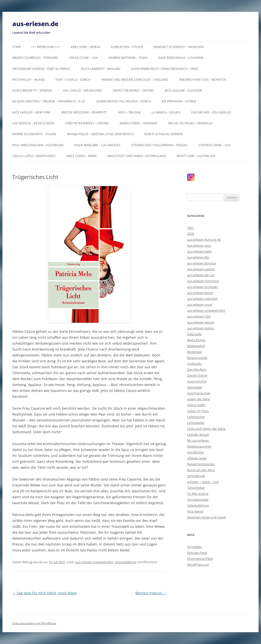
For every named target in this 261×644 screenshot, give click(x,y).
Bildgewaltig (196, 346)
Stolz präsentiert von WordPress (34, 623)
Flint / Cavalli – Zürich (73, 80)
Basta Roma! (196, 340)
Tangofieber (196, 488)
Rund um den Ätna (201, 470)
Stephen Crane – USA (215, 145)
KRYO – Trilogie (129, 112)
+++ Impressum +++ (45, 47)
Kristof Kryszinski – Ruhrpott (84, 112)
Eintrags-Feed (197, 553)
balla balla (194, 334)
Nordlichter (196, 452)
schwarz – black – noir (203, 482)
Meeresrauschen (199, 446)
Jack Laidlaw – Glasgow (183, 90)
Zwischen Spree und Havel (206, 517)
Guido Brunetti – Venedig (32, 90)
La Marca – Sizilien (166, 112)
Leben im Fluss (198, 411)
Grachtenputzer (199, 393)
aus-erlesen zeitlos (201, 328)
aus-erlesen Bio (198, 257)
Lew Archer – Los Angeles (211, 112)
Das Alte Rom (197, 370)
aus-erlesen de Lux (201, 275)
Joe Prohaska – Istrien (179, 101)
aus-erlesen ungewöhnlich (94, 562)
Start (17, 47)
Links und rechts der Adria (206, 429)
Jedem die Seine (199, 399)
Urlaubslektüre (126, 562)
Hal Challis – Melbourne (82, 90)
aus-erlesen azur (199, 245)
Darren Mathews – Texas (128, 58)
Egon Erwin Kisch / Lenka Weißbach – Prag (165, 69)
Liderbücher (196, 417)
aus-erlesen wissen (201, 322)
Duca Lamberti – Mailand (101, 69)
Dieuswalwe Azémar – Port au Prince (41, 69)
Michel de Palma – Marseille (190, 123)
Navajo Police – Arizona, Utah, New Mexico (100, 134)
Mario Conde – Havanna (139, 123)
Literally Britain (198, 435)
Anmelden (195, 547)
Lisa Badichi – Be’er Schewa (33, 123)
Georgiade (195, 387)
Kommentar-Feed (200, 559)
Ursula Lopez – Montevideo (34, 156)
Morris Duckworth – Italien (34, 134)
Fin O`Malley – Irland (29, 80)
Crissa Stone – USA (83, 58)
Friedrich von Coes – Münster (202, 80)
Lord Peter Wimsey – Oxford (87, 123)
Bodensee (194, 352)
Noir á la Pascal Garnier (163, 134)
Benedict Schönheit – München (179, 47)
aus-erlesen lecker (200, 293)
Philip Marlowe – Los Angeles (97, 145)
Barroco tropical (151, 593)
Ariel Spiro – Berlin (85, 47)
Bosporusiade (197, 358)
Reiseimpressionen (201, 464)
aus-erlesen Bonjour (202, 263)
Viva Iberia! (195, 511)
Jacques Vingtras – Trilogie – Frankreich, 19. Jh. (49, 101)
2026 (191, 234)
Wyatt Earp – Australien (196, 156)
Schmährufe (196, 476)
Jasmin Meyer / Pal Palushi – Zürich (124, 101)
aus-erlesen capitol (201, 269)
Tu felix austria (198, 494)
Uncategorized (198, 499)
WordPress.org (198, 564)
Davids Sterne (197, 375)
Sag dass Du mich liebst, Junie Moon (45, 593)
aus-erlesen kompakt (203, 287)
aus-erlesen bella (199, 251)
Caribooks (195, 364)
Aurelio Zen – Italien (127, 47)
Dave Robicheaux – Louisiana (181, 58)
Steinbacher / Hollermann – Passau (159, 145)
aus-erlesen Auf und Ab (204, 240)
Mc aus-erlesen (198, 440)
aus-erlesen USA (199, 316)
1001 (191, 228)
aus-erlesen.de (35, 24)
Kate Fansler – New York (31, 112)
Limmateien (196, 423)
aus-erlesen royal (200, 305)
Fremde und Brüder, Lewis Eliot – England (135, 80)
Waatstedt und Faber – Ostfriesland (137, 156)
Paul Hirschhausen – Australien (38, 145)
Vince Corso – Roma (82, 156)
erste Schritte (197, 381)
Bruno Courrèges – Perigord (35, 58)
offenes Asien (197, 458)
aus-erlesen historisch (203, 281)
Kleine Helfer (196, 405)
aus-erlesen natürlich (202, 299)
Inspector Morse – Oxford (133, 90)
